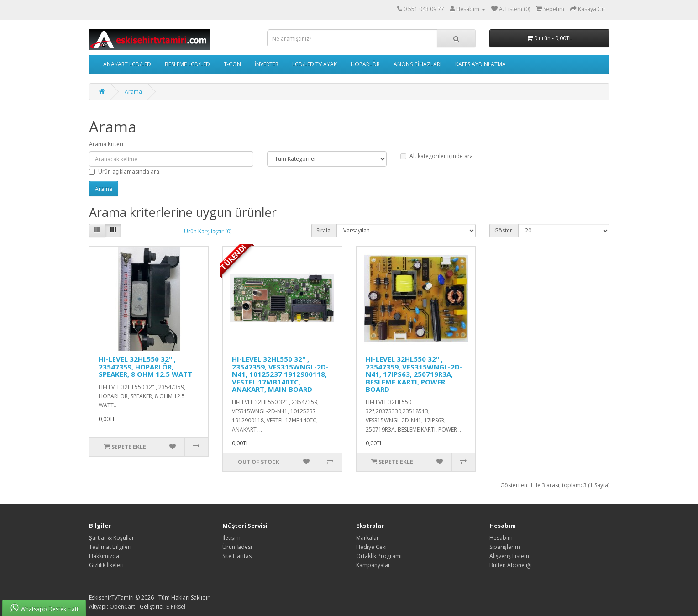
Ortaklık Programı (379, 556)
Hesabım (501, 538)
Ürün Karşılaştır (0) (208, 231)
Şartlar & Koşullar (112, 538)
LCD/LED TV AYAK (315, 64)
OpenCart (122, 607)
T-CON (232, 64)
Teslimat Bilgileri (110, 547)
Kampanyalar (373, 565)
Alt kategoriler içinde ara (437, 156)
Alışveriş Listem (509, 556)
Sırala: (324, 230)
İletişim (231, 538)
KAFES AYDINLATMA (480, 64)
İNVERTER (267, 64)
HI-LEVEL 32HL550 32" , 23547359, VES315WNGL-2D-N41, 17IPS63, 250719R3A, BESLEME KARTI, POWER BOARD (414, 374)
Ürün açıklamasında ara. (125, 171)
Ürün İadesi (237, 547)
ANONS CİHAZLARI (417, 64)
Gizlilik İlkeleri (106, 565)
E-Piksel (176, 607)
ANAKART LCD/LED (127, 64)
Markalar (367, 538)
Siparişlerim (505, 547)
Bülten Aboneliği (511, 565)
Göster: (504, 230)
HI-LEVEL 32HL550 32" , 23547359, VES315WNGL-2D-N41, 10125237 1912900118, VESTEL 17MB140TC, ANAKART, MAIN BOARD (280, 374)
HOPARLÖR (365, 64)
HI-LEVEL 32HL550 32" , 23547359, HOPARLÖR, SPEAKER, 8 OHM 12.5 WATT (145, 366)
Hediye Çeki (371, 547)
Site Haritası (238, 556)
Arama (133, 92)
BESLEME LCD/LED (187, 64)
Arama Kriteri (106, 144)
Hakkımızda (104, 556)
